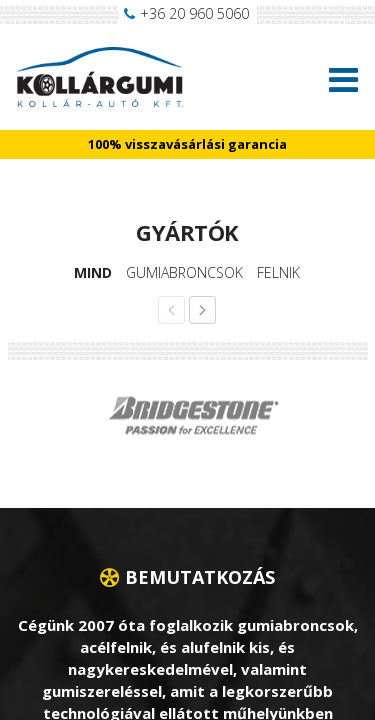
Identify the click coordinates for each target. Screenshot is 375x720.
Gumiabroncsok (184, 272)
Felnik (278, 272)
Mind (93, 272)
